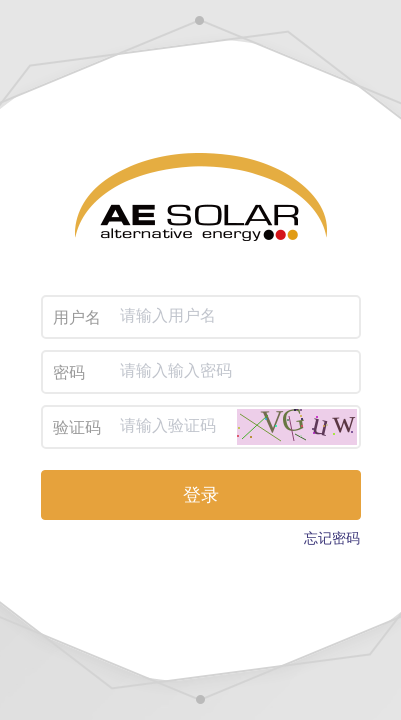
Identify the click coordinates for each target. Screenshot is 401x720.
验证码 (77, 427)
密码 (69, 372)
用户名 (77, 317)
